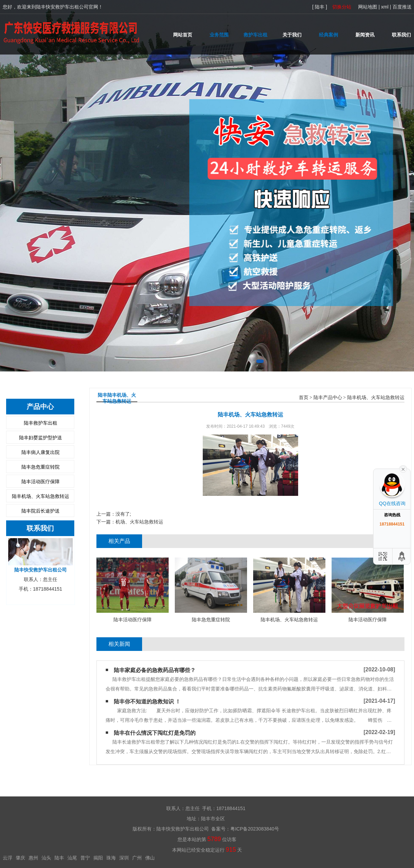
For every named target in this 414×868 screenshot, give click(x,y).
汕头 (46, 858)
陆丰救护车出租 (41, 423)
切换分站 (342, 7)
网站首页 (183, 35)
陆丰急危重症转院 (41, 467)
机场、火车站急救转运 (139, 522)
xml (385, 7)
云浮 (7, 858)
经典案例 (328, 35)
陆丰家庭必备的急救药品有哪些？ (155, 670)
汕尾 (72, 858)
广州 (137, 858)
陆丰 (59, 858)
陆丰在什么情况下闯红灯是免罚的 (155, 733)
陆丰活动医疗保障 (41, 482)
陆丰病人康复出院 (41, 452)
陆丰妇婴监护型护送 (41, 438)
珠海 (111, 858)
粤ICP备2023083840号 (255, 829)
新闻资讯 (365, 35)
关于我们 (292, 35)
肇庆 (20, 858)
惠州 (33, 858)
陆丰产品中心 (328, 398)
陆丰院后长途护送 (41, 511)
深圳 (124, 858)
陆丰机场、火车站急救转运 (41, 496)
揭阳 (98, 858)
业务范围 (219, 35)
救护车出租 (256, 35)
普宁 (85, 858)
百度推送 (402, 7)
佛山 (150, 858)
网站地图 (368, 7)
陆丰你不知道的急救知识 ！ (147, 702)
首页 (304, 398)
